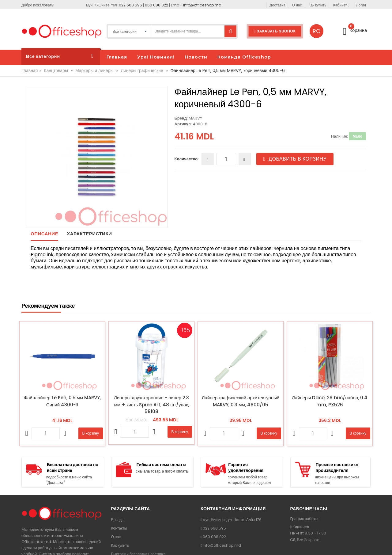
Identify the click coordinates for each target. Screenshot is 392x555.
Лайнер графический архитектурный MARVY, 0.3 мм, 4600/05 (241, 401)
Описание (44, 234)
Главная (30, 70)
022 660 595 (130, 5)
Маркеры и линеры (94, 70)
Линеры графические (142, 70)
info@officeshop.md (202, 5)
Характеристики (89, 234)
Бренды (118, 520)
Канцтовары (56, 70)
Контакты (119, 528)
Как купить (120, 545)
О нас (116, 537)
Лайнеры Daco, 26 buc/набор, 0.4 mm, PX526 (330, 401)
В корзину (91, 433)
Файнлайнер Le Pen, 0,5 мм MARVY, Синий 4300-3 (62, 401)
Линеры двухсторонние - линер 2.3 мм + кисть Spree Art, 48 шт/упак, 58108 (151, 405)
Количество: (187, 159)
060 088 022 (156, 5)
